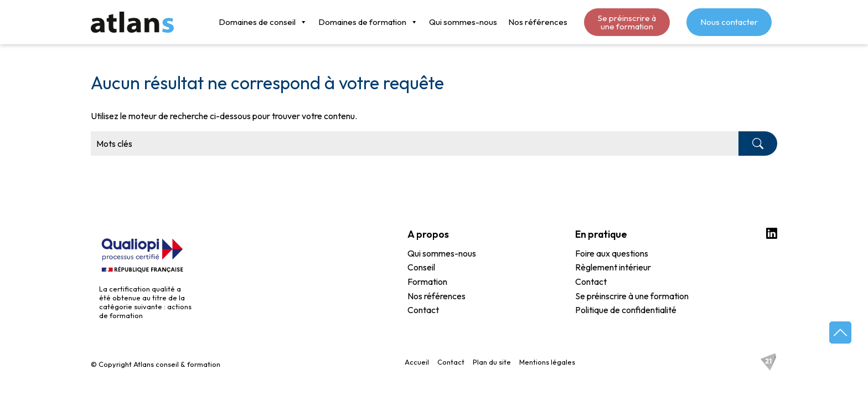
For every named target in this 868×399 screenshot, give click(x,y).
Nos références (538, 22)
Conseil (421, 268)
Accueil (417, 362)
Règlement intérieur (613, 268)
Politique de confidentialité (626, 310)
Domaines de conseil (263, 22)
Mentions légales (547, 362)
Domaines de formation (368, 22)
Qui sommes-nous (463, 22)
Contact (423, 310)
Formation (427, 282)
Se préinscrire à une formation (627, 22)
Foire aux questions (612, 254)
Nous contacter (729, 22)
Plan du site (492, 362)
